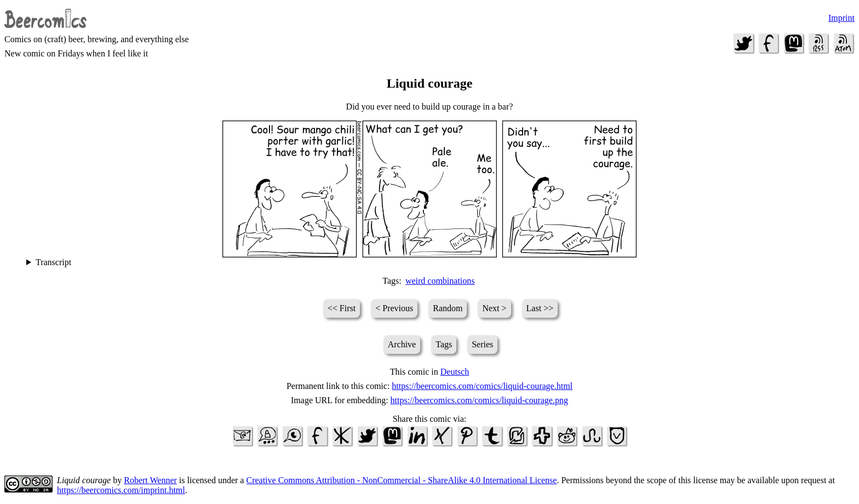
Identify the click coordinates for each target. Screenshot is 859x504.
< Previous (394, 308)
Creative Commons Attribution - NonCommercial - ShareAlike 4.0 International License (401, 480)
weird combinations (440, 281)
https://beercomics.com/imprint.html (121, 490)
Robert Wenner (150, 480)
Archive (402, 344)
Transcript (53, 262)
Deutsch (455, 372)
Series (482, 344)
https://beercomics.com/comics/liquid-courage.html (482, 386)
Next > (494, 308)
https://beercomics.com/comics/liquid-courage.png (479, 400)
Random (448, 308)
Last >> (540, 308)
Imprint (841, 18)
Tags (444, 344)
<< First (342, 308)
